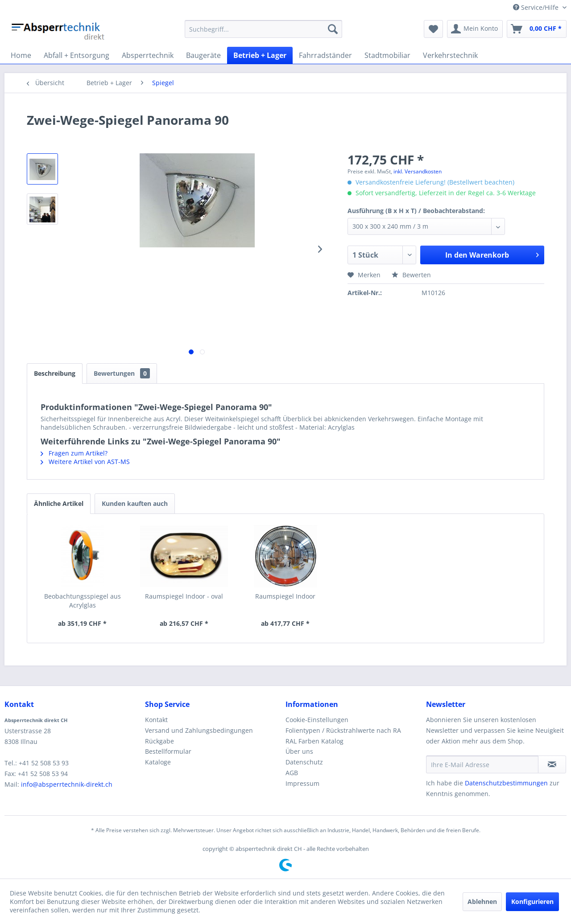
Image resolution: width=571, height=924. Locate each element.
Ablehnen (482, 901)
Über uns (299, 751)
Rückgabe (159, 741)
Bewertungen (122, 373)
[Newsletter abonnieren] (552, 764)
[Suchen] (333, 29)
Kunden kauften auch (135, 503)
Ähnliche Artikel (59, 503)
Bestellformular (168, 751)
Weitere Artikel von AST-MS (85, 462)
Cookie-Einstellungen (317, 720)
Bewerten (411, 275)
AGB (292, 773)
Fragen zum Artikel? (74, 453)
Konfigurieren (532, 901)
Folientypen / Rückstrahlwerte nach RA (343, 730)
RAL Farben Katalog (314, 741)
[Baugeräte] (203, 55)
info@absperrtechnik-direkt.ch (67, 784)
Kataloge (158, 762)
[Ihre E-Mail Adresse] (482, 764)
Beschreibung (55, 373)
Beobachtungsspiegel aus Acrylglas (83, 601)
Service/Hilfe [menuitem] (537, 7)
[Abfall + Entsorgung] (77, 55)
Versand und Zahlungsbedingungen (199, 730)
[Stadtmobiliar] (387, 55)
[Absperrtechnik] (148, 55)
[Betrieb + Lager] (260, 55)
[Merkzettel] (433, 29)
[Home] (21, 55)
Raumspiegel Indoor (285, 596)
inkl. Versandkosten (418, 171)
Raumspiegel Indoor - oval (184, 596)
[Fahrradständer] (325, 55)
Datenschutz (304, 762)
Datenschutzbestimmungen (506, 783)
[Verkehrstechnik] (450, 55)
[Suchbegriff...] (263, 29)
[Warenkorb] (537, 29)
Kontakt (156, 720)
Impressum (302, 783)
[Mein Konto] (475, 29)
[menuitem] (263, 29)
